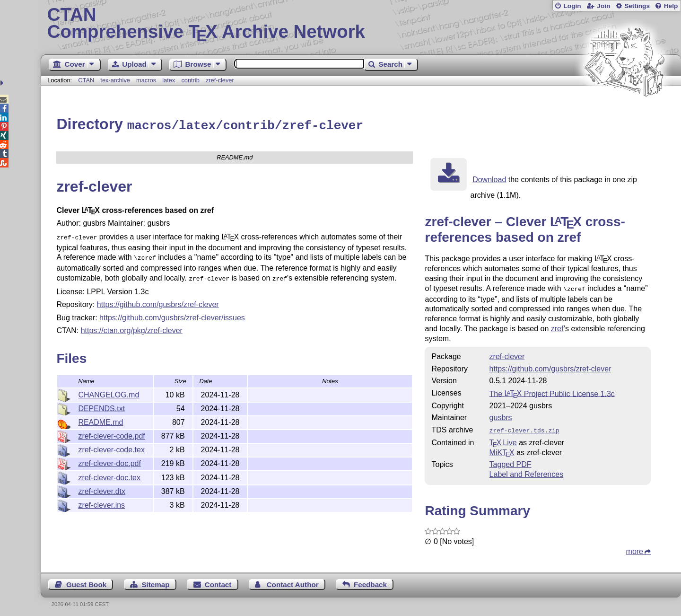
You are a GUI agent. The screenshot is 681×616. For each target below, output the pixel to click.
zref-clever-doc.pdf (109, 459)
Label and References (527, 471)
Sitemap (155, 581)
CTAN (86, 80)
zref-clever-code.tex (111, 445)
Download (489, 178)
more (635, 548)
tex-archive (115, 80)
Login (572, 6)
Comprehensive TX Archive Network (361, 24)
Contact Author (293, 581)
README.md (100, 418)
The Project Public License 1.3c (552, 391)
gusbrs (501, 415)
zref (557, 326)
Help (671, 6)
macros (146, 80)
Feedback (370, 581)
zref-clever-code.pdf (111, 432)
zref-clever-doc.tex (109, 473)
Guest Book (86, 581)
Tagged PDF (511, 461)
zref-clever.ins (101, 501)
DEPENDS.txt (101, 404)
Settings (637, 6)
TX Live (503, 439)
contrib (190, 80)
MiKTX (502, 449)
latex (169, 80)
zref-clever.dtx (102, 487)
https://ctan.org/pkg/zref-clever (132, 326)
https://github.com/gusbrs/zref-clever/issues (172, 313)
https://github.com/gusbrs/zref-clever (158, 300)
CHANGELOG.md (109, 391)
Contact (218, 581)
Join (603, 6)
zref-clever (220, 80)
